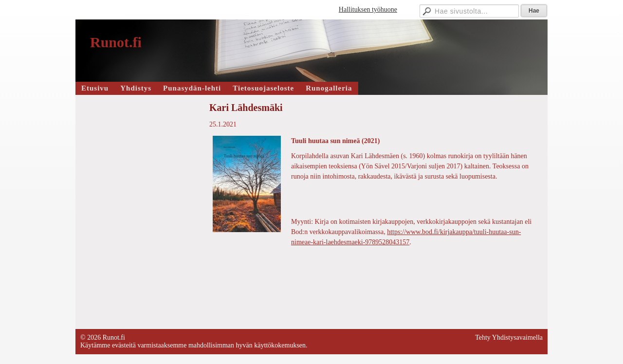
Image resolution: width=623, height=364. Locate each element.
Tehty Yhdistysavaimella (509, 337)
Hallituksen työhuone (368, 9)
